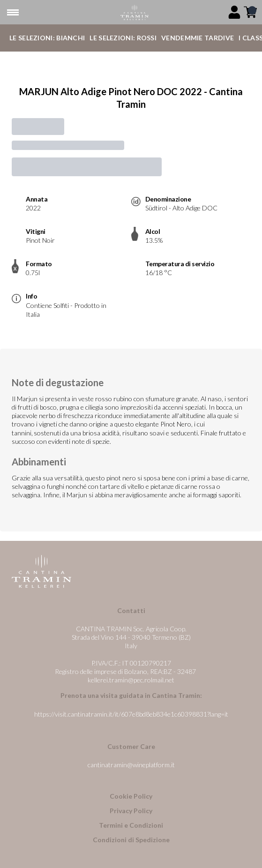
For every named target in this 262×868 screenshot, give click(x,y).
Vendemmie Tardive (198, 38)
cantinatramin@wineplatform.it (131, 765)
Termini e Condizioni (131, 825)
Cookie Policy (131, 796)
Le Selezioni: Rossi (123, 38)
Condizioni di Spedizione (131, 840)
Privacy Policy (131, 811)
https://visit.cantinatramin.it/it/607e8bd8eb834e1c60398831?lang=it (131, 714)
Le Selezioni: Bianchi (47, 38)
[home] (135, 12)
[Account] (234, 12)
